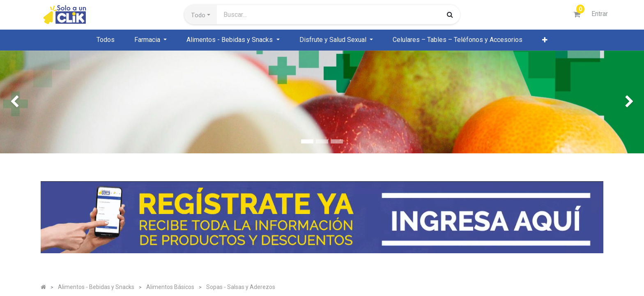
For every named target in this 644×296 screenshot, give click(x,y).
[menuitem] (106, 40)
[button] (201, 15)
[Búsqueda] (450, 14)
